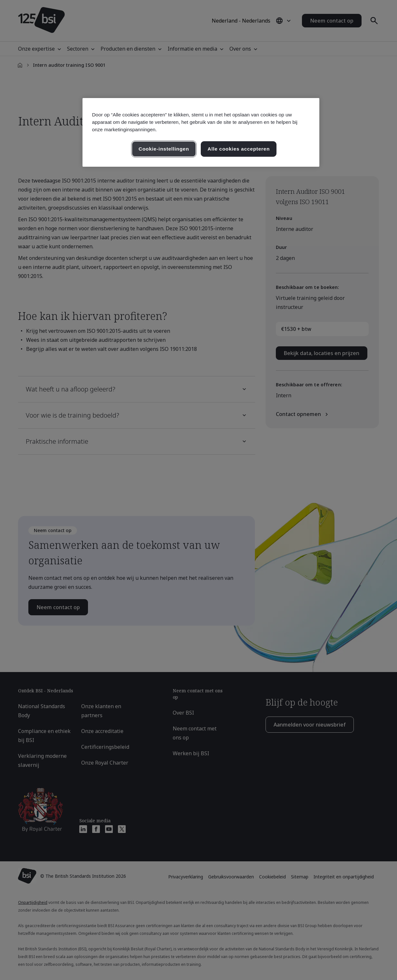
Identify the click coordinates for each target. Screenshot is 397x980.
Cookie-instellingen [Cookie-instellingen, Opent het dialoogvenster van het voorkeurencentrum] (164, 149)
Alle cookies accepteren (239, 149)
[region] (201, 132)
